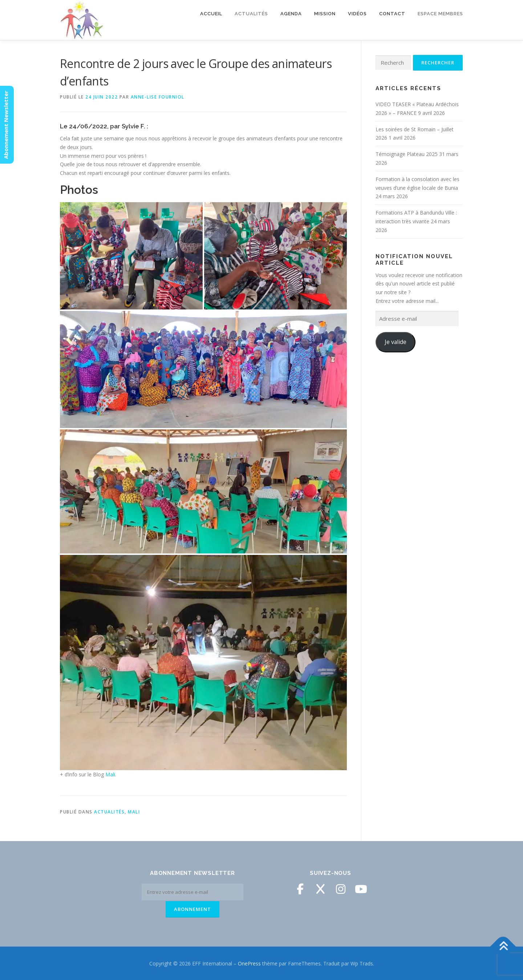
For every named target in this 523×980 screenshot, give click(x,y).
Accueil (211, 14)
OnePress (249, 963)
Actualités (251, 14)
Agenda (291, 14)
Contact (392, 14)
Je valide (396, 342)
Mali (110, 774)
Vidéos (357, 14)
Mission (325, 14)
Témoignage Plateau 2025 (407, 154)
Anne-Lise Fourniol (158, 97)
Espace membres (440, 14)
